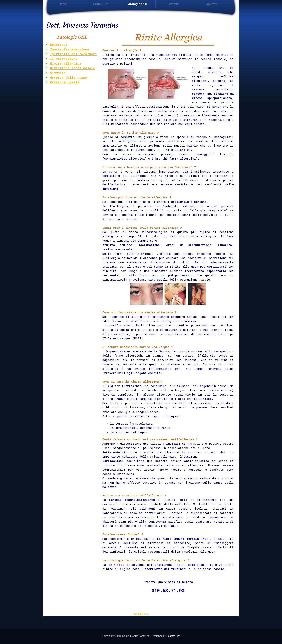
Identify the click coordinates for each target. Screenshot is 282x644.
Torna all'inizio (141, 614)
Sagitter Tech (174, 636)
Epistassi (59, 45)
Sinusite (58, 73)
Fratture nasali (65, 83)
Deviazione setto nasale (72, 68)
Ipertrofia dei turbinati (73, 54)
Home (63, 4)
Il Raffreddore (64, 59)
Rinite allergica (66, 64)
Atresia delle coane (69, 78)
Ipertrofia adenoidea (70, 50)
